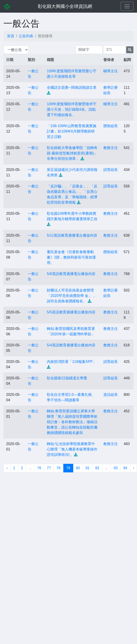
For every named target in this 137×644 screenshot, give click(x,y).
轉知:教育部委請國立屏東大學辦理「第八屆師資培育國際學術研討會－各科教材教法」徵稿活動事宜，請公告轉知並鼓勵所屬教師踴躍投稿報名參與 (72, 422)
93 (116, 468)
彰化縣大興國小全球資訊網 (65, 6)
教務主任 (111, 148)
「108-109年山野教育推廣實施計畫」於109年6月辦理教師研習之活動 (72, 131)
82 (97, 468)
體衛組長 (111, 126)
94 (125, 468)
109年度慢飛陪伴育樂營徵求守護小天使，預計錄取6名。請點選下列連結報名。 (72, 109)
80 (78, 468)
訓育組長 (111, 170)
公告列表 (26, 36)
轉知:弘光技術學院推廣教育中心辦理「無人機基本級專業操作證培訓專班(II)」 (72, 449)
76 (39, 468)
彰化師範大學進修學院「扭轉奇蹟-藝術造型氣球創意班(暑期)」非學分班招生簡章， (72, 153)
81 (87, 468)
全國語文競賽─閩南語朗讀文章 (72, 87)
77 (49, 468)
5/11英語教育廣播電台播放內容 (72, 235)
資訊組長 (111, 395)
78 (59, 468)
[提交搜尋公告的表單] (130, 50)
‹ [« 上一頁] (7, 468)
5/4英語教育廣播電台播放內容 (71, 345)
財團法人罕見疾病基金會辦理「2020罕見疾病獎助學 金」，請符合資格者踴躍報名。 (71, 296)
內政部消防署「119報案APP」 (72, 362)
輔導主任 (111, 71)
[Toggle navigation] (127, 6)
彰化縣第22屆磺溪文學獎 (67, 378)
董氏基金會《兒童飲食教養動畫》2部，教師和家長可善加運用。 (71, 257)
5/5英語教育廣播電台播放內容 (71, 312)
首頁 (11, 36)
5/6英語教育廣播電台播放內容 (71, 274)
